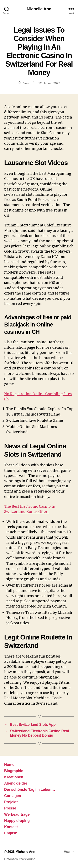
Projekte (11, 802)
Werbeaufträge (17, 814)
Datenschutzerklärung (20, 859)
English (11, 833)
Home (9, 765)
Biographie (14, 771)
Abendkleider (16, 783)
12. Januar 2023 (49, 83)
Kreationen (14, 777)
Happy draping (17, 821)
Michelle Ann (39, 9)
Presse (10, 808)
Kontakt (11, 827)
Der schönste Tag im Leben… (30, 790)
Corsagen (13, 796)
